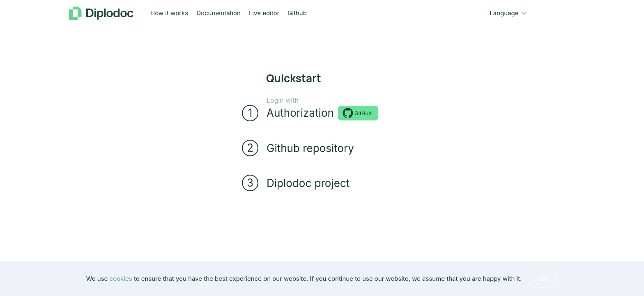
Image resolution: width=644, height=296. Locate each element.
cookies (121, 279)
